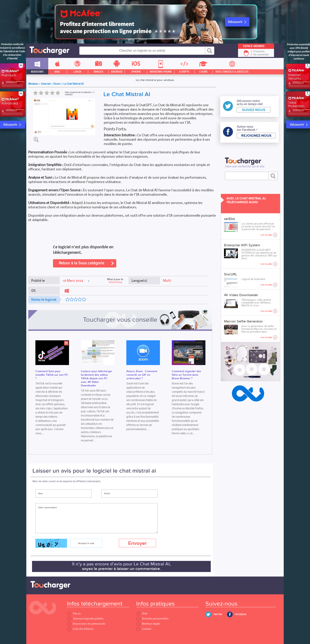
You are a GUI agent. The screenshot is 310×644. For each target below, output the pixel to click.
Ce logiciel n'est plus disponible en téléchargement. (83, 250)
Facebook (241, 614)
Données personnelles (152, 619)
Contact (144, 629)
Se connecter (261, 55)
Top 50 (74, 613)
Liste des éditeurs (80, 629)
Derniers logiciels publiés (85, 619)
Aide (142, 613)
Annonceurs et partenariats (86, 624)
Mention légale (148, 624)
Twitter (218, 614)
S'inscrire (259, 51)
